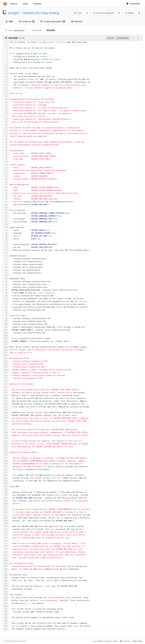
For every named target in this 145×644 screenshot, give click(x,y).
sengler (14, 13)
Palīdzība (37, 4)
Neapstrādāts (123, 38)
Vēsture (111, 38)
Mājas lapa (137, 641)
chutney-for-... (38, 30)
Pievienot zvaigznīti (103, 13)
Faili (9, 21)
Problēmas (27, 21)
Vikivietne (77, 21)
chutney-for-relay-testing (41, 13)
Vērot (78, 13)
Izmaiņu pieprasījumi (53, 21)
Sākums (14, 4)
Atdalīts (130, 13)
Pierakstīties (133, 4)
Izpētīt (25, 4)
